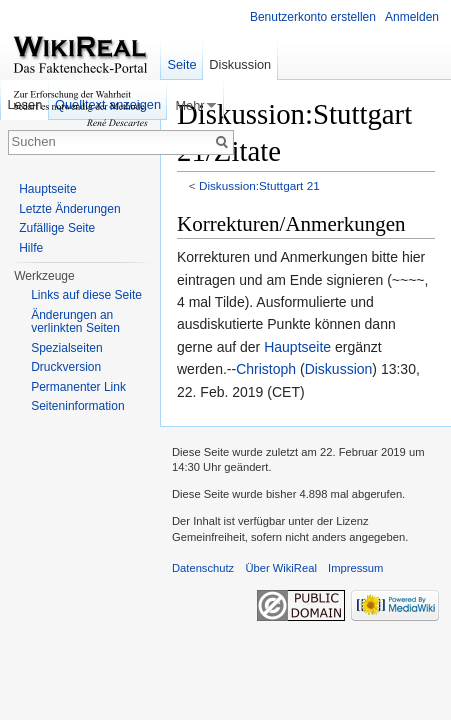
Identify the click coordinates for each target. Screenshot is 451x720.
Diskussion (339, 369)
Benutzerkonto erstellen (313, 17)
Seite (181, 64)
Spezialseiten (66, 348)
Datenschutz (203, 568)
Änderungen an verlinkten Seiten (75, 322)
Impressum (355, 568)
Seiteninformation (77, 406)
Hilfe (31, 248)
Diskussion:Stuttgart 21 (259, 185)
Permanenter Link (78, 387)
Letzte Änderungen (69, 209)
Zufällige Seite (57, 228)
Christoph (266, 369)
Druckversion (66, 367)
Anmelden (412, 17)
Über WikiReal (281, 568)
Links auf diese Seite (86, 295)
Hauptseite (297, 347)
